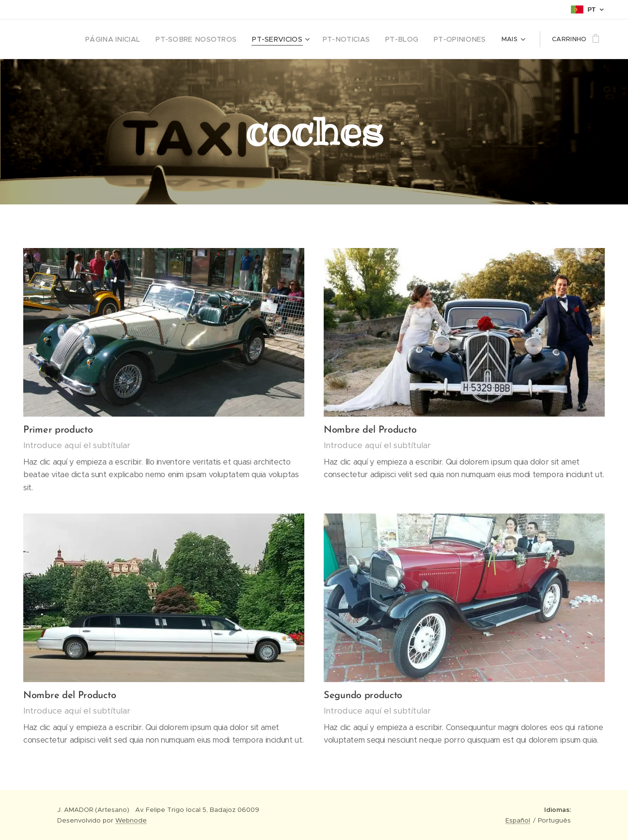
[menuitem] (112, 39)
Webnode (131, 820)
